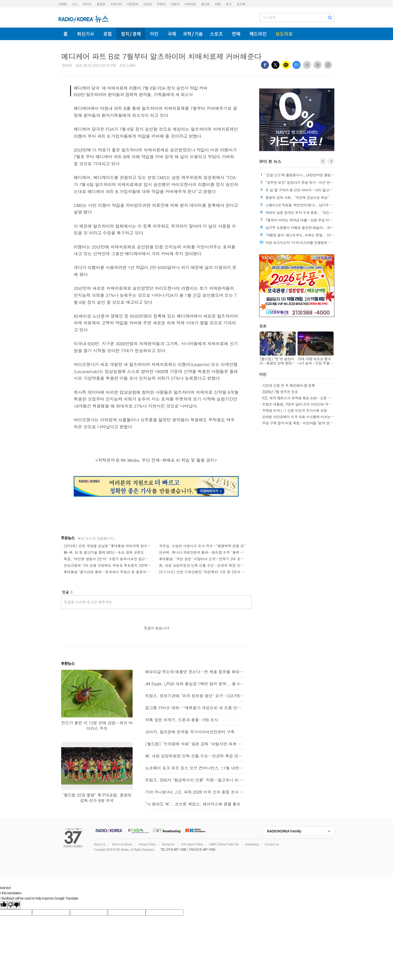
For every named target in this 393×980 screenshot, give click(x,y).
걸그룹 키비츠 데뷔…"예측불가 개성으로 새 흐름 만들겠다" (195, 708)
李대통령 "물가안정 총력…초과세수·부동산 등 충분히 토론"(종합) (114, 572)
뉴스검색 (269, 17)
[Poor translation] (14, 905)
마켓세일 (190, 4)
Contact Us (272, 844)
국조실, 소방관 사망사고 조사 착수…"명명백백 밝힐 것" (202, 546)
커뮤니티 (116, 4)
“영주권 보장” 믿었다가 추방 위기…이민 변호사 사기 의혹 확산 (313, 182)
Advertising (252, 844)
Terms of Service (122, 844)
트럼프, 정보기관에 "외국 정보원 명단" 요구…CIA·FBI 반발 (195, 696)
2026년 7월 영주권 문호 (280, 392)
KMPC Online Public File (224, 844)
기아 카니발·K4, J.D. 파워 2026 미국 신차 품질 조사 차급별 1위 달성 (195, 792)
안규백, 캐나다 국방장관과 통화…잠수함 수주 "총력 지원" (204, 552)
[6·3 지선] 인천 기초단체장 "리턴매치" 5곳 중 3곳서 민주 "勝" (207, 572)
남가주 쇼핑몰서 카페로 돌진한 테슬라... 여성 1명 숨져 (307, 228)
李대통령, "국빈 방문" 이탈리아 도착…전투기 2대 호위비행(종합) (209, 559)
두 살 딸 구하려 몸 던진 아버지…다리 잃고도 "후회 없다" (308, 190)
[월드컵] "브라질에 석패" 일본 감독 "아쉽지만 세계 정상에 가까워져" (195, 744)
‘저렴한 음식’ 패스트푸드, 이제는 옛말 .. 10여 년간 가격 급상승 (313, 235)
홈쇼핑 (205, 4)
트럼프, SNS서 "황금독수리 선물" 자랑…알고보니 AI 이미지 (195, 780)
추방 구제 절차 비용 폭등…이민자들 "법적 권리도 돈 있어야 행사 (311, 423)
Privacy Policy (147, 844)
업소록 (241, 4)
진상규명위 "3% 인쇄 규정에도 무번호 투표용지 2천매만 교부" (112, 565)
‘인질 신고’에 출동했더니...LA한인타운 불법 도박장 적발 (307, 175)
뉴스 (75, 4)
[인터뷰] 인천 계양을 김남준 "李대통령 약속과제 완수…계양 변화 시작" (119, 546)
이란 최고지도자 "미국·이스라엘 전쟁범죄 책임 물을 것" (307, 243)
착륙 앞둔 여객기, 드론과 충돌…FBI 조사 (182, 720)
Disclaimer (168, 844)
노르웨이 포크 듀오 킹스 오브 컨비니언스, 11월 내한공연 (195, 768)
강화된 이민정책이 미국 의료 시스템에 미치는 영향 (300, 417)
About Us (100, 844)
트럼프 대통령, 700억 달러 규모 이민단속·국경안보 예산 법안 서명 (312, 404)
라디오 (87, 4)
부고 (229, 4)
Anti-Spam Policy (192, 844)
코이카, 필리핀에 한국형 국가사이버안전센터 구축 (190, 732)
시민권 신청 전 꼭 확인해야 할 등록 (288, 385)
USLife (148, 4)
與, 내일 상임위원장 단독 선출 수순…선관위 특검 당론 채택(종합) (210, 565)
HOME (63, 4)
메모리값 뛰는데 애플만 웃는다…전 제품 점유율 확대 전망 (195, 672)
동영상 (101, 4)
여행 (218, 4)
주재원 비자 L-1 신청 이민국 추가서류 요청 (295, 410)
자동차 (175, 4)
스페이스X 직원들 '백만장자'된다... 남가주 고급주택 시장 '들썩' (313, 205)
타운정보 (133, 4)
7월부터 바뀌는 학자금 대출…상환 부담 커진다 (301, 220)
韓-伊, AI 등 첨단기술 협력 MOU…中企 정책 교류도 (104, 552)
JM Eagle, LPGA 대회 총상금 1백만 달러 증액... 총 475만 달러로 (195, 684)
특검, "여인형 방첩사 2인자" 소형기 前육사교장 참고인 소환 (110, 559)
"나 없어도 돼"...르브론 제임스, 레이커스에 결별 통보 (193, 804)
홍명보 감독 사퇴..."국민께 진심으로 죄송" (297, 197)
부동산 (161, 4)
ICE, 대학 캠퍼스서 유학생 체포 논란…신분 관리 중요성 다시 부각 (311, 398)
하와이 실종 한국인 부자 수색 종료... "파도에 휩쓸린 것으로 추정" (315, 212)
